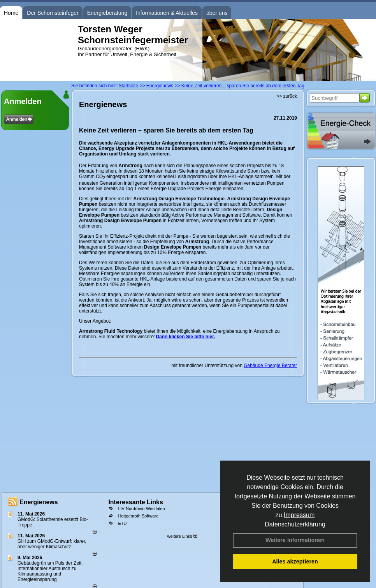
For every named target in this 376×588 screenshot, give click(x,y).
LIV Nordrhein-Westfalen (141, 509)
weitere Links (182, 536)
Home (11, 13)
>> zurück (287, 96)
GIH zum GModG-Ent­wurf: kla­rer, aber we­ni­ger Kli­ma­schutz (52, 544)
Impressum (299, 515)
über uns (217, 13)
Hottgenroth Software (138, 516)
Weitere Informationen (295, 540)
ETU (122, 523)
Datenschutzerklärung (295, 524)
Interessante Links (136, 502)
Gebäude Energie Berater (270, 366)
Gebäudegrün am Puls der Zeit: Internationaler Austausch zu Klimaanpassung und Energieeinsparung (50, 571)
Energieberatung (107, 13)
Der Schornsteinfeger (53, 13)
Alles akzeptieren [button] (295, 562)
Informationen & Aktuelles (167, 13)
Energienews (39, 502)
